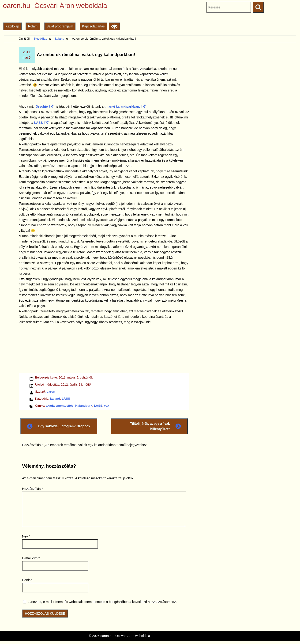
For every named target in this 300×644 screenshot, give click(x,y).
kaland (55, 399)
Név (26, 536)
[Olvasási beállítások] (114, 26)
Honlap (27, 580)
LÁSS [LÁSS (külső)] (41, 123)
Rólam (33, 26)
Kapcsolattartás (93, 26)
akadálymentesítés (60, 406)
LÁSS (66, 399)
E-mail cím (31, 558)
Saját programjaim (60, 26)
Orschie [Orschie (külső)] (45, 106)
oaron (51, 392)
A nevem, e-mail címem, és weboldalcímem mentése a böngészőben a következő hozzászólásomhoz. (103, 602)
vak (107, 406)
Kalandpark (84, 406)
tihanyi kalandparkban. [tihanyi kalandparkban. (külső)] (125, 106)
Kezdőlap (12, 26)
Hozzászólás (32, 489)
